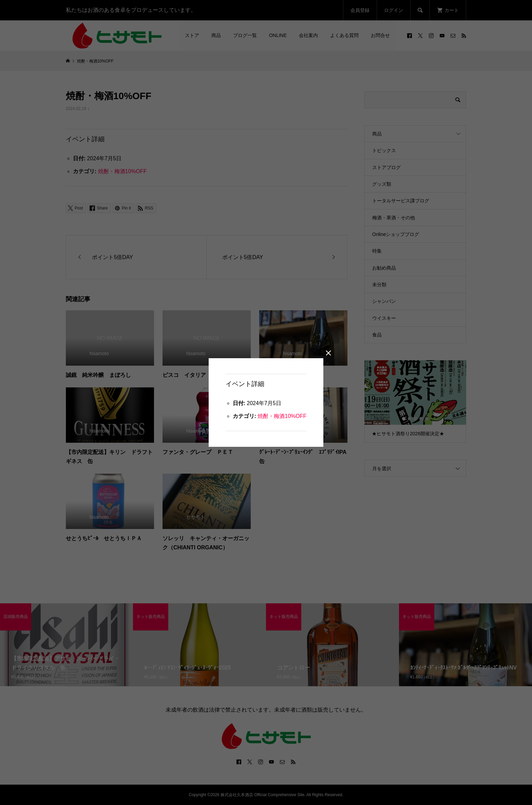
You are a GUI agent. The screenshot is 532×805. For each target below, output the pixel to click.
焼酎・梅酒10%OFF (282, 416)
